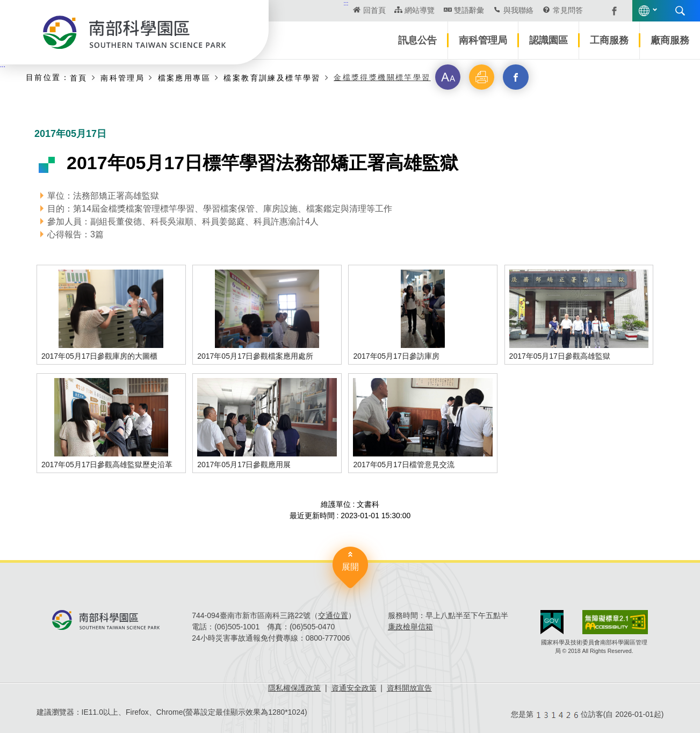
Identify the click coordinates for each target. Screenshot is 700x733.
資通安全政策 (354, 688)
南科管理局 (483, 40)
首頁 (79, 78)
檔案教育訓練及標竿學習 (272, 78)
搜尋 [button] (680, 11)
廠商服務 (670, 40)
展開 (350, 567)
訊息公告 (417, 40)
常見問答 (568, 10)
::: (346, 3)
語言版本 (644, 11)
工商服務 (609, 40)
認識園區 (549, 40)
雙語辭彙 (469, 10)
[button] (448, 77)
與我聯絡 (518, 10)
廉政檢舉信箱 (410, 627)
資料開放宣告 (409, 688)
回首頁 (374, 10)
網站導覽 (420, 10)
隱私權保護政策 (294, 688)
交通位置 (333, 615)
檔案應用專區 (184, 78)
